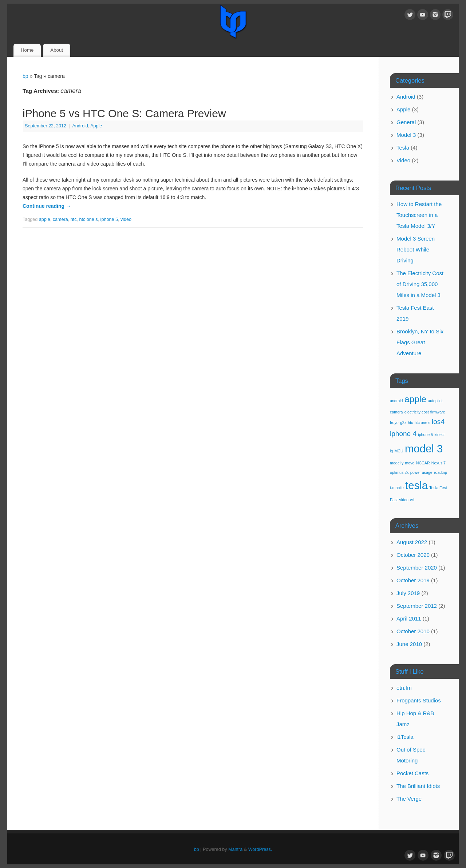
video (126, 219)
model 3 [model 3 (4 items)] (424, 449)
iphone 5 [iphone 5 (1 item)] (425, 435)
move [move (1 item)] (410, 463)
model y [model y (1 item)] (397, 463)
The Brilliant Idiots (418, 786)
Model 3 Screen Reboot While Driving (416, 249)
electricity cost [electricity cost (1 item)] (417, 412)
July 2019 (408, 593)
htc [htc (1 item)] (410, 423)
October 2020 (413, 555)
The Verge (409, 799)
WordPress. (260, 849)
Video (403, 160)
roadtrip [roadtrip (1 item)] (441, 472)
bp (25, 76)
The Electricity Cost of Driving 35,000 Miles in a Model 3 (420, 284)
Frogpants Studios (419, 700)
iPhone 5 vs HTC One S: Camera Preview (124, 113)
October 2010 (413, 631)
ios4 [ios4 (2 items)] (438, 422)
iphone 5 (109, 219)
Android (80, 126)
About (57, 50)
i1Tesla (405, 737)
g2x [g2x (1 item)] (403, 423)
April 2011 (409, 619)
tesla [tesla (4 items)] (416, 485)
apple (45, 219)
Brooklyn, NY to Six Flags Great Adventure (420, 342)
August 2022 (412, 542)
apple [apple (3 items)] (415, 399)
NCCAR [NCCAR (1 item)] (423, 463)
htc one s (88, 219)
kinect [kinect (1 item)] (439, 435)
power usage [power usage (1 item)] (421, 472)
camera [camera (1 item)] (396, 412)
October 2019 (413, 580)
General (406, 122)
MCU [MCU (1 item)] (399, 451)
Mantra (235, 849)
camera (60, 219)
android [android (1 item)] (396, 401)
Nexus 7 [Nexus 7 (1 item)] (439, 463)
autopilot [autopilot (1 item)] (435, 401)
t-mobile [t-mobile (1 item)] (397, 488)
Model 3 (406, 135)
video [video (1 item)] (404, 500)
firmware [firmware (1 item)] (438, 412)
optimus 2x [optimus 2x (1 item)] (399, 472)
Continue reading (47, 206)
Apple (96, 126)
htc (74, 219)
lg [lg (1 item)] (391, 451)
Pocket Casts (412, 773)
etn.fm (404, 688)
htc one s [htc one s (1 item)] (422, 423)
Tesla (403, 148)
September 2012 (417, 606)
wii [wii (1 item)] (412, 500)
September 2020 (417, 568)
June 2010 (409, 644)
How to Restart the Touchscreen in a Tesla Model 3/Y (419, 215)
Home (27, 50)
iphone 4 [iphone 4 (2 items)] (403, 434)
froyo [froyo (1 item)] (394, 423)
